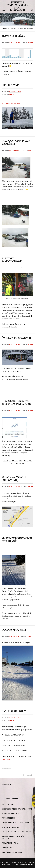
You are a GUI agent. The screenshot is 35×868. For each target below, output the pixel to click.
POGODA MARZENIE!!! (15, 630)
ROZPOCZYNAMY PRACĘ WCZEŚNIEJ (16, 142)
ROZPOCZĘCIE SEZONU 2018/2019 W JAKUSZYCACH (17, 402)
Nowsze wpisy (28, 775)
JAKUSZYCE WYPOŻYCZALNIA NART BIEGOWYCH (18, 6)
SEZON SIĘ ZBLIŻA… (13, 36)
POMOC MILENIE (8, 818)
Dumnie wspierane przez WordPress (13, 862)
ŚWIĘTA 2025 (7, 847)
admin (30, 42)
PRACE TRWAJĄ (11, 85)
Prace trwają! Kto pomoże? (11, 103)
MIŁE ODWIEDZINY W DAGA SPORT (15, 822)
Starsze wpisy (7, 769)
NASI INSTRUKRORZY (14, 711)
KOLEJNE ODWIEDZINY (11, 813)
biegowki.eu (6, 759)
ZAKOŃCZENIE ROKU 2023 (12, 852)
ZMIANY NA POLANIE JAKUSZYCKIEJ (14, 479)
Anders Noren (27, 864)
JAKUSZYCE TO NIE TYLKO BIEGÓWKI (16, 832)
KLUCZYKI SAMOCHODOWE (12, 260)
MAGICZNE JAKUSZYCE (11, 827)
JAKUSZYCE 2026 (8, 804)
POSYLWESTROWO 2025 (11, 843)
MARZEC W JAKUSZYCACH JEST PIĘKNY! (17, 540)
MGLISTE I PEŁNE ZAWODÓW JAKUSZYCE (13, 837)
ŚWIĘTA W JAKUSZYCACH (16, 338)
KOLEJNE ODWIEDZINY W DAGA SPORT (17, 809)
